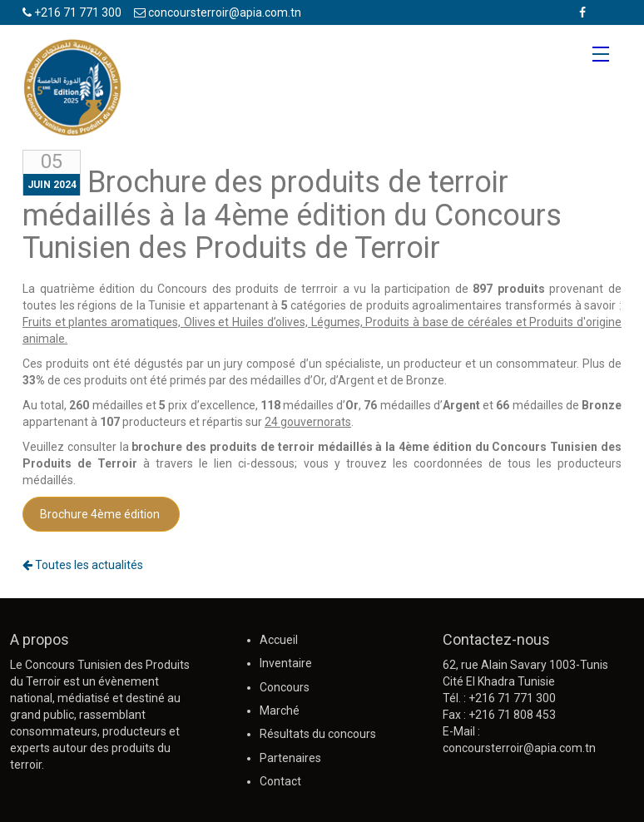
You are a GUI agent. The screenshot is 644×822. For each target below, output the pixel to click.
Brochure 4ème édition (101, 514)
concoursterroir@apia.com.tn (218, 12)
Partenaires (290, 758)
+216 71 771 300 (72, 12)
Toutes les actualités (83, 565)
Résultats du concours (318, 734)
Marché (280, 711)
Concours (285, 687)
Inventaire (286, 663)
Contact (280, 781)
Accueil (279, 640)
